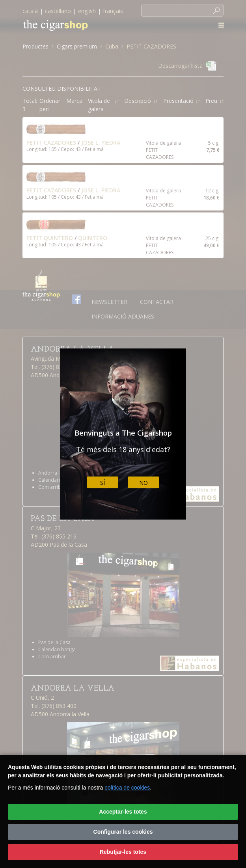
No (143, 482)
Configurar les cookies (123, 832)
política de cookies (127, 788)
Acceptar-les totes (123, 812)
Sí (102, 482)
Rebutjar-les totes (123, 852)
